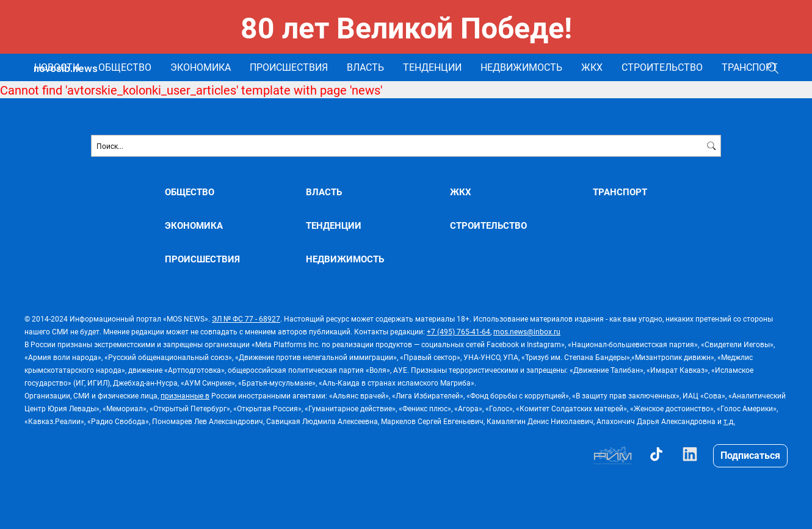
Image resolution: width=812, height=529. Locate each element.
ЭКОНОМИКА (201, 67)
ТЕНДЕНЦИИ (432, 67)
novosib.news (66, 69)
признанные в (185, 395)
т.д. (729, 421)
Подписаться (750, 455)
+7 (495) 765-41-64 (459, 331)
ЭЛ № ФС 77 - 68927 (246, 318)
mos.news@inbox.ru (527, 331)
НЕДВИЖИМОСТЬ (521, 67)
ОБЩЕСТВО (125, 67)
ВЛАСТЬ (365, 67)
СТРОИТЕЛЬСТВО (662, 67)
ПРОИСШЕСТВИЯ (289, 67)
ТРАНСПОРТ (750, 67)
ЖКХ (592, 67)
